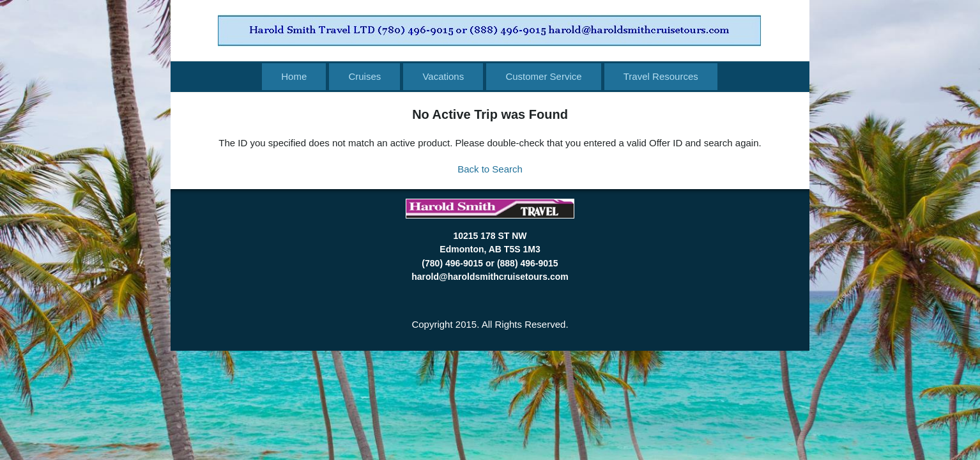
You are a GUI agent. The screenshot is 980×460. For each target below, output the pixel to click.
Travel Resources (661, 76)
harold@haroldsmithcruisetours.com (490, 277)
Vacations (443, 76)
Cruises (364, 76)
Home (294, 76)
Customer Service (543, 76)
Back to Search (490, 169)
